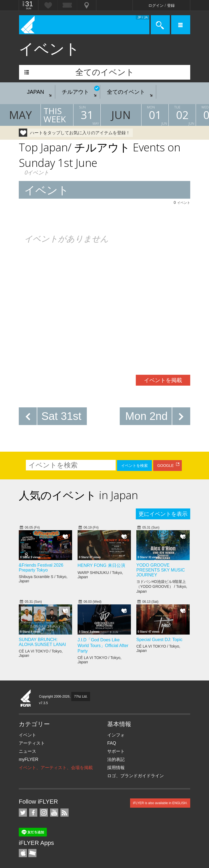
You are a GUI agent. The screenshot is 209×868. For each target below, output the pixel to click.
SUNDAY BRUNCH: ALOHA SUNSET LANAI (42, 642)
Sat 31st (61, 416)
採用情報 (116, 768)
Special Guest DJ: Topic (159, 640)
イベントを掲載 (163, 380)
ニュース (27, 751)
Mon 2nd (146, 416)
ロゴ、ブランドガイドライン (136, 776)
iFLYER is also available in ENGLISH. (160, 803)
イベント (27, 735)
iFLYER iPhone (23, 853)
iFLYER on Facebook (33, 813)
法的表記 (116, 759)
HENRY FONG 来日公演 (101, 565)
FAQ (112, 743)
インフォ (116, 735)
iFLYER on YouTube (54, 813)
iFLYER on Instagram (44, 813)
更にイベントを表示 (163, 514)
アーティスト (32, 743)
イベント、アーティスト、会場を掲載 (56, 768)
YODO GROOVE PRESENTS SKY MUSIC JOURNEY (161, 570)
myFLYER (29, 759)
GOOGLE (166, 466)
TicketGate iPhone (32, 853)
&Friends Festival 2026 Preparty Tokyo (41, 568)
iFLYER (26, 698)
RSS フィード (64, 813)
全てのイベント (105, 72)
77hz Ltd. (81, 697)
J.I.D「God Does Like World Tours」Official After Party (103, 645)
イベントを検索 (134, 466)
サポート (116, 751)
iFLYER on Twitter (23, 813)
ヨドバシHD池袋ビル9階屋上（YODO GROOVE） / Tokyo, (162, 586)
